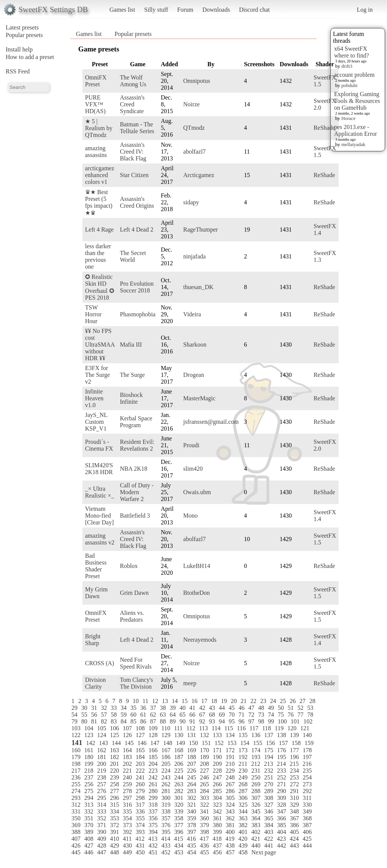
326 (256, 805)
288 (256, 791)
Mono (190, 516)
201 (115, 764)
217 (76, 771)
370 (89, 825)
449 (127, 852)
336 (140, 811)
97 (251, 721)
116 (241, 728)
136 (256, 735)
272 (294, 784)
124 (102, 735)
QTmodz (194, 128)
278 (127, 791)
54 (74, 715)
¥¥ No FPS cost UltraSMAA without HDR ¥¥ (100, 345)
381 (230, 825)
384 (269, 825)
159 (309, 743)
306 (243, 798)
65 (183, 715)
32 (104, 708)
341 (204, 811)
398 (204, 832)
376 (166, 825)
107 (127, 728)
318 (153, 805)
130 (179, 735)
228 (217, 771)
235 (307, 771)
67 (202, 715)
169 (192, 750)
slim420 (193, 469)
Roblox (129, 566)
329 (294, 805)
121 (305, 728)
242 (153, 777)
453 (179, 852)
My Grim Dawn (96, 593)
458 (243, 852)
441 (269, 845)
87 (153, 721)
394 (153, 832)
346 (269, 811)
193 (256, 757)
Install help (19, 49)
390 (102, 832)
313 (89, 805)
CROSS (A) (100, 663)
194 (269, 757)
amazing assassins (96, 152)
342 (217, 811)
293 (76, 798)
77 (300, 715)
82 (104, 721)
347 (282, 811)
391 (115, 832)
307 (256, 798)
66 (192, 715)
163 (115, 750)
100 (282, 721)
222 (140, 771)
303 (204, 798)
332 (89, 811)
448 (115, 852)
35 (133, 708)
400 (230, 832)
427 (89, 845)
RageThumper (201, 229)
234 (294, 771)
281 (166, 791)
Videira (192, 314)
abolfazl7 (195, 152)
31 (94, 708)
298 (140, 798)
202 (127, 764)
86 (143, 721)
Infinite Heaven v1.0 (94, 398)
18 (214, 701)
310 (294, 798)
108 (140, 728)
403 (269, 832)
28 (312, 701)
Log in (365, 10)
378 (192, 825)
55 (84, 715)
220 (115, 771)
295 (102, 798)
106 (115, 728)
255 (76, 784)
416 (191, 839)
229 (230, 771)
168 (179, 750)
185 (153, 757)
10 (136, 701)
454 (192, 852)
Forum (185, 10)
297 (127, 798)
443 (294, 845)
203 (140, 764)
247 (217, 777)
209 (217, 764)
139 (294, 735)
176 (282, 750)
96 (241, 721)
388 (76, 832)
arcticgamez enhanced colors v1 (100, 175)
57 (104, 715)
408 (89, 839)
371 (102, 825)
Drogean (194, 375)
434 (179, 845)
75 (281, 715)
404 (282, 832)
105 (102, 728)
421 (255, 839)
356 (153, 818)
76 (291, 715)
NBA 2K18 (133, 469)
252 (282, 777)
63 (163, 715)
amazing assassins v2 (100, 539)
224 (166, 771)
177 (294, 750)
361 (217, 818)
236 (76, 777)
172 (230, 750)
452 (166, 852)
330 (307, 805)
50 (281, 708)
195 (282, 757)
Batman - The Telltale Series (137, 128)
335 (127, 811)
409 (102, 839)
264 (192, 784)
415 (178, 839)
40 (183, 708)
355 (140, 818)
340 (192, 811)
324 (230, 805)
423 (281, 839)
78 (310, 715)
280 (153, 791)
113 (204, 728)
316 (127, 805)
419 (230, 839)
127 (140, 735)
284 (204, 791)
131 (192, 735)
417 (204, 839)
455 (204, 852)
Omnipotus (197, 81)
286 (230, 791)
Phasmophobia (138, 314)
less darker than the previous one (98, 256)
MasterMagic (199, 398)
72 (251, 715)
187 (179, 757)
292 (307, 791)
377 (179, 825)
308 (269, 798)
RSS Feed (18, 71)
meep (190, 683)
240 (127, 777)
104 (89, 728)
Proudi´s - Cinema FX (99, 445)
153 (232, 743)
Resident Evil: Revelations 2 (137, 445)
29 (74, 708)
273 (307, 784)
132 (204, 735)
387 (307, 825)
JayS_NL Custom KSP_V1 (96, 422)
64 (173, 715)
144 (116, 743)
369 (76, 825)
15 (184, 701)
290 (282, 791)
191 (230, 757)
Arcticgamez (199, 175)
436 (204, 845)
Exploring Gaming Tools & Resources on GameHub (357, 101)
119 (279, 728)
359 (192, 818)
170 (204, 750)
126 (127, 735)
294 (89, 798)
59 (124, 715)
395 (166, 832)
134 (230, 735)
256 (89, 784)
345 (256, 811)
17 (204, 701)
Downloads (216, 10)
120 (292, 728)
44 (222, 708)
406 (307, 832)
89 (173, 721)
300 (166, 798)
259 (127, 784)
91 (192, 721)
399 (217, 832)
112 (191, 728)
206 (179, 764)
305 (230, 798)
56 (94, 715)
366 (282, 818)
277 (115, 791)
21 (243, 701)
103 (76, 728)
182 (115, 757)
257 (102, 784)
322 (204, 805)
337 (153, 811)
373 (127, 825)
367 (294, 818)
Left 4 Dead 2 (136, 229)
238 (102, 777)
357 (166, 818)
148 (168, 743)
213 (268, 764)
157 (283, 743)
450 (140, 852)
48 (261, 708)
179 (76, 757)
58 (114, 715)
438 (230, 845)
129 (166, 735)
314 (102, 805)
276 (102, 791)
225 (179, 771)
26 (293, 701)
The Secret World (133, 256)
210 (230, 764)
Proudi (191, 445)
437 (217, 845)
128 (153, 735)
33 (114, 708)
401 (243, 832)
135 (243, 735)
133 (217, 735)
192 (243, 757)
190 (217, 757)
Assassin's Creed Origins (137, 202)
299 (153, 798)
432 (153, 845)
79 (74, 721)
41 (192, 708)
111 (178, 728)
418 (217, 839)
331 (76, 811)
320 (179, 805)
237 (89, 777)
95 (232, 721)
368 (307, 818)
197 (307, 757)
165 (140, 750)
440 (256, 845)
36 (143, 708)
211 (243, 764)
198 (76, 764)
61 (143, 715)
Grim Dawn (134, 593)
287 (243, 791)
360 (204, 818)
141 (77, 743)
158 (296, 743)
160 (76, 750)
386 (294, 825)
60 (133, 715)
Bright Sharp (93, 640)
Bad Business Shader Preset (96, 566)
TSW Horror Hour (93, 314)
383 (256, 825)
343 (230, 811)
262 (166, 784)
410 (115, 839)
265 (204, 784)
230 (243, 771)
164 (127, 750)
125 (115, 735)
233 (282, 771)
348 (294, 811)
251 (269, 777)
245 (192, 777)
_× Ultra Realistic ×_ (100, 492)
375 (153, 825)
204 (153, 764)
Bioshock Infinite (131, 398)
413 (153, 839)
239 (115, 777)
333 (102, 811)
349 (307, 811)
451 (153, 852)
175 (269, 750)
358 (179, 818)
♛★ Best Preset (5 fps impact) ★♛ (99, 202)
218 (89, 771)
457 (230, 852)
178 (307, 750)
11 (145, 701)
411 (127, 839)
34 (124, 708)
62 (153, 715)
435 (192, 845)
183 (127, 757)
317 (140, 805)
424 (294, 839)
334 (115, 811)
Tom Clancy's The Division (136, 683)
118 (267, 728)
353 (115, 818)
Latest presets (22, 27)
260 (140, 784)
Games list (122, 10)
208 (204, 764)
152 (219, 743)
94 (222, 721)
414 (166, 839)
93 (212, 721)
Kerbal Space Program (136, 422)
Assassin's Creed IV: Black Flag (133, 152)
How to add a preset (30, 57)
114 (216, 728)
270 (269, 784)
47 (251, 708)
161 (89, 750)
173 (243, 750)
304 (217, 798)
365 (269, 818)
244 (179, 777)
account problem (354, 75)
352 (102, 818)
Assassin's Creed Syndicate (132, 104)
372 (115, 825)
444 (307, 845)
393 (140, 832)
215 (294, 764)
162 (102, 750)
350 (76, 818)
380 (217, 825)
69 (222, 715)
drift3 (347, 66)
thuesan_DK (198, 287)
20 (234, 701)
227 (204, 771)
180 (89, 757)
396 (179, 832)
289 (269, 791)
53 (310, 708)
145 (129, 743)
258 (115, 784)
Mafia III (131, 345)
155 (258, 743)
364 (256, 818)
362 (230, 818)
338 (166, 811)
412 (140, 839)
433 (166, 845)
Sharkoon (195, 345)
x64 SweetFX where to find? (351, 52)
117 (254, 728)
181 (102, 757)
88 (163, 721)
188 (192, 757)
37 (153, 708)
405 (294, 832)
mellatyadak (353, 144)
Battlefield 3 (135, 516)
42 (202, 708)
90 (183, 721)
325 (243, 805)
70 (232, 715)
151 (206, 743)
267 (230, 784)
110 (166, 728)
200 (102, 764)
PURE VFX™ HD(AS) (95, 104)
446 (89, 852)
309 (282, 798)
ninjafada (195, 256)
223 (153, 771)
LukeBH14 (197, 566)
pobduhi (349, 85)
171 (217, 750)
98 (261, 721)
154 (245, 743)
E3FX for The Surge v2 (98, 375)
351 (89, 818)
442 (282, 845)
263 (179, 784)
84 (124, 721)
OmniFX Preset (96, 81)
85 (133, 721)
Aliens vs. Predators (132, 616)
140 (307, 735)
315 (115, 805)
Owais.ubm (197, 492)
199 (89, 764)
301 (179, 798)
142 (91, 743)
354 (127, 818)
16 (194, 701)
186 (166, 757)
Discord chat (254, 10)
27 (302, 701)
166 (153, 750)
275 (89, 791)
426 (76, 845)
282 (179, 791)
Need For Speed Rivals (136, 663)
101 (295, 721)
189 (204, 757)
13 (165, 701)
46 (241, 708)
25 (283, 701)
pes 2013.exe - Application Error (355, 130)
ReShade (324, 128)
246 (204, 777)
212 (255, 764)
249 (243, 777)
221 (127, 771)
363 (243, 818)
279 (140, 791)
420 (243, 839)
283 (192, 791)
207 (192, 764)
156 (271, 743)
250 (256, 777)
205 (166, 764)
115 (228, 728)
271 (282, 784)
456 (217, 852)
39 (173, 708)
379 (204, 825)
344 (243, 811)
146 (142, 743)
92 (202, 721)
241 (140, 777)
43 (212, 708)
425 (307, 839)
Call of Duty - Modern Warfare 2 (137, 492)
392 (127, 832)
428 (102, 845)
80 (84, 721)
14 (175, 701)
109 (153, 728)
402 (256, 832)
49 (271, 708)
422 (268, 839)
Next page (264, 852)
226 (192, 771)
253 (294, 777)
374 (140, 825)
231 (256, 771)
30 (84, 708)
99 (271, 721)
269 (256, 784)
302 (192, 798)
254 (307, 777)
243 (166, 777)
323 (217, 805)
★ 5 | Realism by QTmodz (99, 128)
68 (212, 715)
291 (294, 791)
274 (76, 791)
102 (308, 721)
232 (269, 771)
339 (179, 811)
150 (193, 743)
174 (256, 750)
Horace (348, 118)
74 (271, 715)
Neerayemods (200, 640)
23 (263, 701)
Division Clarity (95, 683)
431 (140, 845)
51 (291, 708)
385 (282, 825)
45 (232, 708)
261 (153, 784)
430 (127, 845)
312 (76, 805)
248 (230, 777)
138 (282, 735)
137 (269, 735)
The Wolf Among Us (133, 81)
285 (217, 791)
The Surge (132, 375)
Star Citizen (134, 175)
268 (243, 784)
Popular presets (24, 35)
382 (243, 825)
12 (155, 701)
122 (76, 735)
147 (155, 743)
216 (307, 764)
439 (243, 845)
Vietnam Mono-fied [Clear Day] (99, 516)
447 (102, 852)
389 (89, 832)
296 (115, 798)
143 (104, 743)
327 (269, 805)
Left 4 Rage (99, 229)
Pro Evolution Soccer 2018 (137, 287)
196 (294, 757)
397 (192, 832)
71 (241, 715)
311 (307, 798)
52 (300, 708)
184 (140, 757)
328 (282, 805)
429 (115, 845)
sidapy (191, 202)
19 (224, 701)
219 (102, 771)
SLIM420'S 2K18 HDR (99, 469)
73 (261, 715)
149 (181, 743)
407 (76, 839)
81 (94, 721)
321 (192, 805)
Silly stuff (156, 10)
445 (76, 852)
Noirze (192, 104)
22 (253, 701)
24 (273, 701)
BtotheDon (197, 593)
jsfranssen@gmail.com (211, 422)
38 (163, 708)
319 (166, 805)
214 (281, 764)
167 (166, 750)
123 (89, 735)
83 (114, 721)
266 (217, 784)
